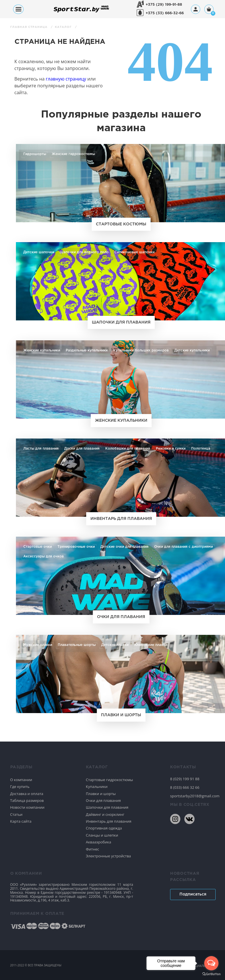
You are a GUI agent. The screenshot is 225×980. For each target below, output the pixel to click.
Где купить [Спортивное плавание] (20, 787)
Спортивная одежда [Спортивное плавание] (104, 828)
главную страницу (66, 79)
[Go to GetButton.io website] (211, 974)
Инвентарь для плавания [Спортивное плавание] (109, 821)
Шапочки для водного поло (84, 252)
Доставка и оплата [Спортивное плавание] (27, 794)
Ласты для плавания (41, 449)
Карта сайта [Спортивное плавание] (21, 821)
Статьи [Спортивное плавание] (16, 814)
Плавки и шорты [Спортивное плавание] (101, 794)
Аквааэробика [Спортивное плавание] (99, 842)
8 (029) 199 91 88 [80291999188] (185, 779)
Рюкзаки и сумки (169, 449)
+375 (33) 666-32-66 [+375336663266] (165, 13)
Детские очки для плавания (124, 547)
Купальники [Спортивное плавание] (97, 787)
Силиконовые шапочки (134, 252)
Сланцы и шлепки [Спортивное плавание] (102, 835)
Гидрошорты (35, 154)
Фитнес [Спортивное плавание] (93, 849)
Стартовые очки (38, 547)
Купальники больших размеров (140, 350)
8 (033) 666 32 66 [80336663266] (185, 787)
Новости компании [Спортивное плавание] (27, 807)
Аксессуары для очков (43, 556)
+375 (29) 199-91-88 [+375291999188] (164, 5)
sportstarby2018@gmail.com (193, 796)
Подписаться (193, 894)
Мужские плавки (38, 645)
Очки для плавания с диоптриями (183, 547)
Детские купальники (191, 350)
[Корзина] (209, 10)
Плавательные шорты (77, 645)
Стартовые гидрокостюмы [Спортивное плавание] (110, 780)
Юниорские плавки (151, 645)
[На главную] (81, 12)
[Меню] (18, 9)
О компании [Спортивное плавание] (21, 780)
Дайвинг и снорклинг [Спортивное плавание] (105, 814)
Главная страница (29, 27)
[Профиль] (196, 9)
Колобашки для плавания (127, 449)
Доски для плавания (81, 449)
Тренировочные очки (76, 547)
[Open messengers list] (211, 963)
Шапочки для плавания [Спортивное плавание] (107, 807)
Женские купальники (42, 350)
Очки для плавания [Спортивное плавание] (103, 800)
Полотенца (199, 449)
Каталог (64, 27)
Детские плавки (115, 645)
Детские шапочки (39, 252)
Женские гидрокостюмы (73, 154)
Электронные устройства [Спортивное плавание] (109, 856)
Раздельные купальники (86, 350)
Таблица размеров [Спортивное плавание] (27, 800)
